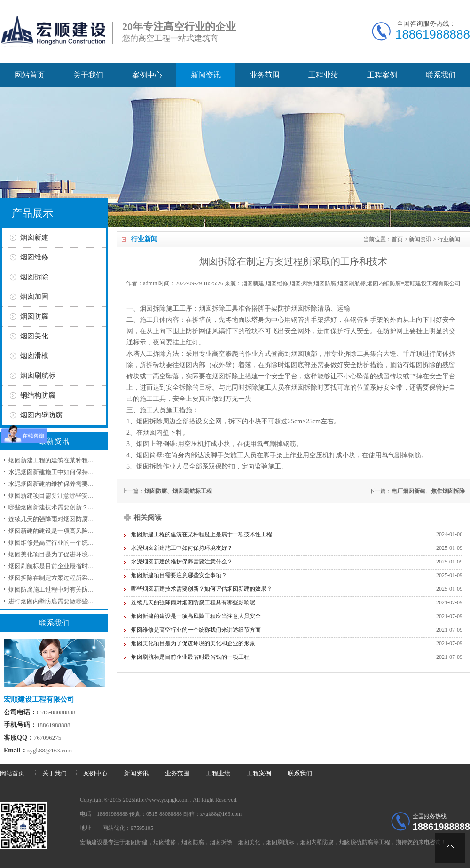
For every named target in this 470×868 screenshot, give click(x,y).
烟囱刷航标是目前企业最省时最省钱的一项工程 (190, 657)
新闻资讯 (206, 75)
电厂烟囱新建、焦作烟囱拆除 (428, 491)
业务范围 (265, 75)
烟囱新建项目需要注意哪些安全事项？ (179, 575)
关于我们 (88, 75)
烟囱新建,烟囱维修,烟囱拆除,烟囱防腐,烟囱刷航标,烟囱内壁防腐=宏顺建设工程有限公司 (351, 283)
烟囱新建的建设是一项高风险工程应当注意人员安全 (196, 616)
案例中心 (147, 75)
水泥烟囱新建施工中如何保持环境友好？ (182, 548)
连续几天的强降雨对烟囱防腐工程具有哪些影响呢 (193, 602)
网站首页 (30, 75)
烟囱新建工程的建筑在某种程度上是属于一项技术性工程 (202, 534)
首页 (397, 239)
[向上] (450, 848)
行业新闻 (449, 239)
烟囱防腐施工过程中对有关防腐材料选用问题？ (73, 590)
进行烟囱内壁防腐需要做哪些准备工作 (60, 601)
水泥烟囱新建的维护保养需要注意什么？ (182, 562)
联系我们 (441, 75)
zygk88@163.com (50, 750)
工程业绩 (323, 75)
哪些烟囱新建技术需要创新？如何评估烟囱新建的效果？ (202, 589)
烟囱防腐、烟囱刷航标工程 (178, 491)
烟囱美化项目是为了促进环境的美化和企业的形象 (193, 643)
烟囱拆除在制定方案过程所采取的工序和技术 (70, 578)
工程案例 (382, 75)
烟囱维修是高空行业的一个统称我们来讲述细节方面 (196, 630)
